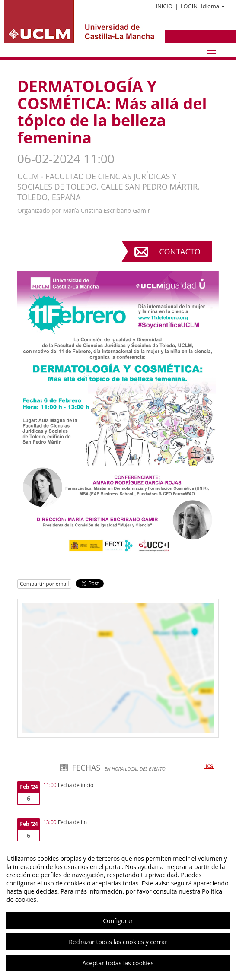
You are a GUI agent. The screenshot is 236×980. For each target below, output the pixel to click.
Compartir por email (44, 584)
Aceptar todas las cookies (118, 963)
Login (189, 6)
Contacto (180, 251)
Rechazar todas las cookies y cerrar (118, 942)
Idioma (213, 6)
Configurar (118, 921)
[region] (118, 911)
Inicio (164, 6)
